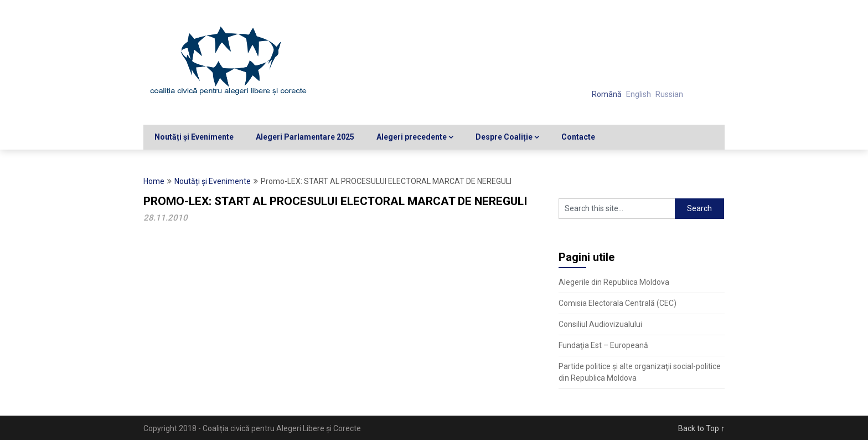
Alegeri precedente (412, 137)
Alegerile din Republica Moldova (614, 282)
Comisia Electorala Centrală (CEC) (618, 303)
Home (154, 181)
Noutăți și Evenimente (194, 137)
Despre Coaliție (504, 137)
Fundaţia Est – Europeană (603, 345)
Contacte (578, 137)
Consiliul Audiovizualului (600, 324)
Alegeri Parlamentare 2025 (305, 137)
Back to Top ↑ (701, 428)
